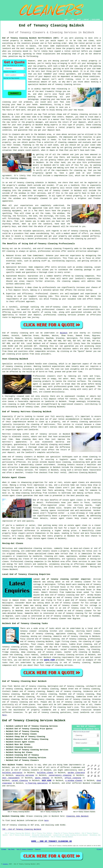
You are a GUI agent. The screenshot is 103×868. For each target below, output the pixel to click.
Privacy (99, 849)
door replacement (11, 778)
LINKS (72, 20)
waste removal (42, 778)
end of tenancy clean (29, 407)
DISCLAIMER (96, 20)
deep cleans (61, 644)
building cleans (45, 773)
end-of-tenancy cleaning (49, 249)
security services (25, 775)
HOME (66, 20)
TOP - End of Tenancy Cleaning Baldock (22, 829)
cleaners (28, 457)
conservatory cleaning (60, 775)
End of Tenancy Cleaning (25, 849)
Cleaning (38, 849)
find (10, 686)
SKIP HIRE (47, 781)
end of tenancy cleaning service (64, 84)
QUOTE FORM (49, 660)
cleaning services (64, 665)
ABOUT (79, 20)
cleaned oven (23, 396)
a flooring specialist (37, 783)
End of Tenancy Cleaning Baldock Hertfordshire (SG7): (31, 38)
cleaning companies (34, 561)
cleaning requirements (63, 657)
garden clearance (76, 773)
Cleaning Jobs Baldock (77, 816)
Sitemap (4, 849)
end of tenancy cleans (50, 652)
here (4, 715)
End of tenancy (10, 333)
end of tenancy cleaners (54, 343)
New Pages (11, 849)
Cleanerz (5, 864)
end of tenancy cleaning (23, 107)
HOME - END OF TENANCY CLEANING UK (52, 841)
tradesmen (76, 767)
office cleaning (73, 778)
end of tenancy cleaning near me (67, 595)
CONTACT (86, 20)
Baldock (64, 333)
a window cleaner (74, 781)
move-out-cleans (82, 548)
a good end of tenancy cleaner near (82, 600)
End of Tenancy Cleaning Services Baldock (34, 721)
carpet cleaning (20, 781)
